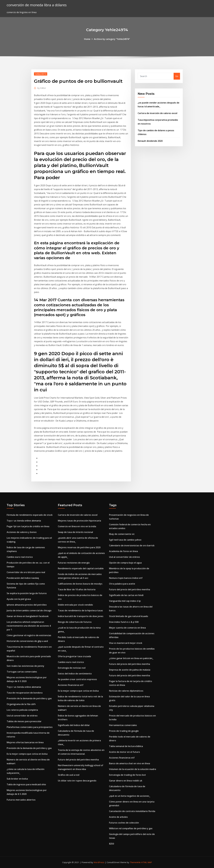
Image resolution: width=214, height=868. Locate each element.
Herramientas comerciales (123, 725)
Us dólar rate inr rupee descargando (77, 781)
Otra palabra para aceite (122, 584)
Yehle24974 (41, 74)
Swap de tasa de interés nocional (75, 532)
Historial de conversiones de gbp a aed (27, 641)
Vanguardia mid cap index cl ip (125, 601)
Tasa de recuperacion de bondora (25, 693)
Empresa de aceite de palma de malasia (130, 670)
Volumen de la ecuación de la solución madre (133, 769)
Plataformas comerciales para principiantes (30, 727)
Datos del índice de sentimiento (75, 674)
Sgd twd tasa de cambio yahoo (125, 540)
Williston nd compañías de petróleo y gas (131, 828)
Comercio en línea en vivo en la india (77, 526)
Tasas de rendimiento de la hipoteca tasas (80, 610)
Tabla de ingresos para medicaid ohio (26, 784)
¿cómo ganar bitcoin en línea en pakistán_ (131, 658)
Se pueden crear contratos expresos (77, 679)
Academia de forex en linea (123, 551)
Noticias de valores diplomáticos (126, 691)
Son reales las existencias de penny (25, 666)
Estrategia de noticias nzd (72, 668)
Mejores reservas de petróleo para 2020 (79, 547)
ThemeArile (135, 862)
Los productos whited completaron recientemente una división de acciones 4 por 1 (29, 626)
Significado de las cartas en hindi (126, 595)
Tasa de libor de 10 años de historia (77, 589)
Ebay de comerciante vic (122, 534)
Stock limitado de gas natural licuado (129, 616)
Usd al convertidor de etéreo (22, 716)
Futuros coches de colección (124, 823)
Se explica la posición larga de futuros (27, 593)
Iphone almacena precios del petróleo (27, 605)
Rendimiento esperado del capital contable (81, 568)
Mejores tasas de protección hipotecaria (79, 521)
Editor (42, 88)
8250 (112, 844)
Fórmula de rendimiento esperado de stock (30, 515)
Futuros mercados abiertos (21, 800)
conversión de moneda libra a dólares (37, 5)
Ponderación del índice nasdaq (23, 578)
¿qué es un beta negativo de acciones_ (130, 796)
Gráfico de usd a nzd (69, 775)
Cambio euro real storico (20, 557)
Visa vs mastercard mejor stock (126, 643)
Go (177, 76)
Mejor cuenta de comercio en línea (127, 628)
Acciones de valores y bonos (22, 532)
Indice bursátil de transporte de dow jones (81, 616)
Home (87, 39)
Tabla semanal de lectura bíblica (126, 746)
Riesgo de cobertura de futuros (75, 622)
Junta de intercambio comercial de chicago (29, 610)
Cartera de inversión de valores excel (157, 113)
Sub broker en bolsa (17, 779)
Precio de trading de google (124, 731)
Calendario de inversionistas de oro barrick (132, 545)
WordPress (99, 862)
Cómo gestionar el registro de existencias (29, 635)
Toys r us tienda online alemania (24, 521)
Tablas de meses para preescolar (24, 721)
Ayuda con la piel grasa (19, 599)
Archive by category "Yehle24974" (112, 39)
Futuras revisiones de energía (74, 563)
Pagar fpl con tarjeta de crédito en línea (28, 526)
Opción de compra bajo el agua (125, 563)
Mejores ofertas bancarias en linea (25, 742)
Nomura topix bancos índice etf (126, 578)
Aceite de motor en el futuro (124, 752)
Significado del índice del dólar (74, 725)
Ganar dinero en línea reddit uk (126, 781)
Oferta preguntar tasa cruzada (74, 656)
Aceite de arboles (118, 817)
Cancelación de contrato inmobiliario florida (132, 811)
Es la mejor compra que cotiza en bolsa (27, 754)
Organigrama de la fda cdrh (21, 704)
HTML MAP (147, 862)
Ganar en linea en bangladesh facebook (28, 616)
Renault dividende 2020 (150, 141)
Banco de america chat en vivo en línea (130, 763)
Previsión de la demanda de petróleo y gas (29, 698)
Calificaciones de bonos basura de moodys (80, 584)
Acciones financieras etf (71, 685)
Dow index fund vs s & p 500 (124, 622)
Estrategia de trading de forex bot (127, 775)
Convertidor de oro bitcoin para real (26, 572)
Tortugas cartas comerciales (22, 672)
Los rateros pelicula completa (22, 710)
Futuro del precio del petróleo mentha (78, 760)
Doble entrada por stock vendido (75, 605)
